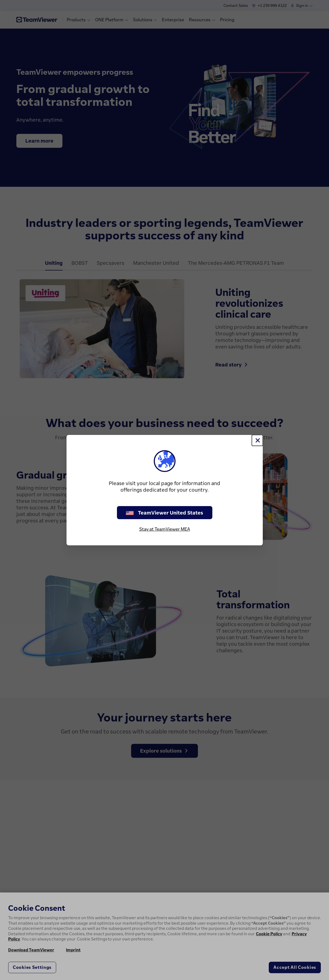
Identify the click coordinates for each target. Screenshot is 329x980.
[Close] (257, 440)
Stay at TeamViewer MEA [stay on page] (165, 529)
